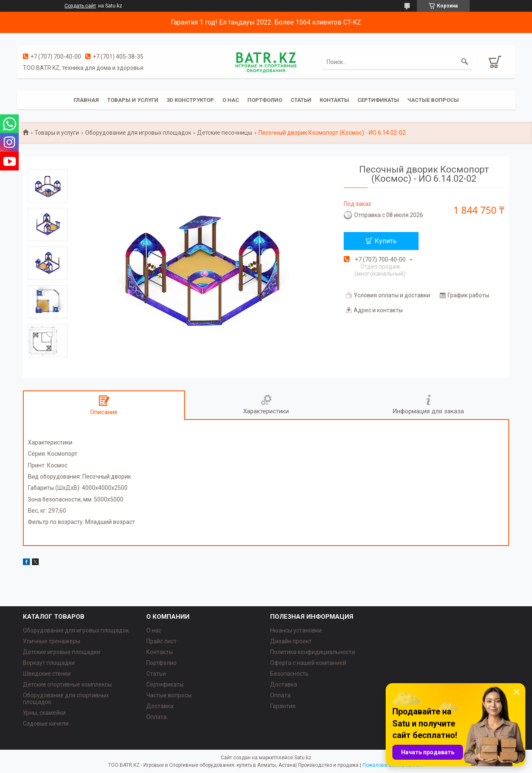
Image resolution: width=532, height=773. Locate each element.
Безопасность (289, 674)
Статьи (301, 100)
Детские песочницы (225, 133)
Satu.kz (303, 758)
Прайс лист (161, 641)
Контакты (334, 100)
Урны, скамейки (44, 713)
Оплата (156, 717)
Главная (86, 100)
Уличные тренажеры (52, 641)
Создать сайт (80, 6)
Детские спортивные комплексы (67, 684)
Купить (385, 241)
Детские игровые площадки (62, 652)
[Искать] (465, 62)
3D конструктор (190, 100)
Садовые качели (46, 724)
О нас (231, 100)
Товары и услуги (133, 100)
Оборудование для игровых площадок (138, 133)
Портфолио (265, 100)
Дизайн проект (291, 641)
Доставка (160, 706)
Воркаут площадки (49, 663)
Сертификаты (378, 100)
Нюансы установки (296, 630)
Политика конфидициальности (313, 652)
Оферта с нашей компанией (308, 663)
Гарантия (283, 706)
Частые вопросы (433, 100)
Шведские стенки (47, 674)
